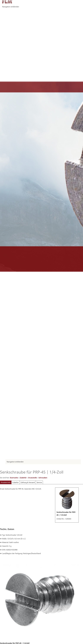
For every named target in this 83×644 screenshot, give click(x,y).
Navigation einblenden (11, 7)
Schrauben (43, 478)
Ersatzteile (33, 478)
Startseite (14, 478)
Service (39, 482)
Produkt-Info (6, 482)
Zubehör (23, 478)
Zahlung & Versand (28, 482)
